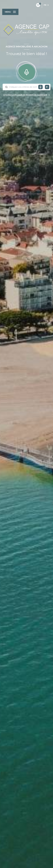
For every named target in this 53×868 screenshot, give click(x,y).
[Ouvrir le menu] (10, 12)
